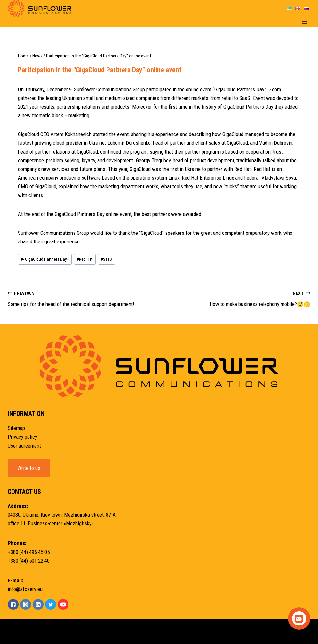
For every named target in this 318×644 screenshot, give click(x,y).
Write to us (29, 468)
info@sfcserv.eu (25, 589)
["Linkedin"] (38, 604)
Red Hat (85, 259)
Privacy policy (22, 437)
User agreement (24, 446)
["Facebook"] (13, 604)
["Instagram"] (26, 604)
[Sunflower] (40, 8)
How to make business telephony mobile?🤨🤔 (237, 298)
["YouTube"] (63, 604)
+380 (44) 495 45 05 (29, 552)
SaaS (106, 259)
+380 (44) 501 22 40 (29, 561)
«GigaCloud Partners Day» (45, 259)
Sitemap (16, 428)
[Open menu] (304, 22)
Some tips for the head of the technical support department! (81, 298)
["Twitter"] (51, 604)
